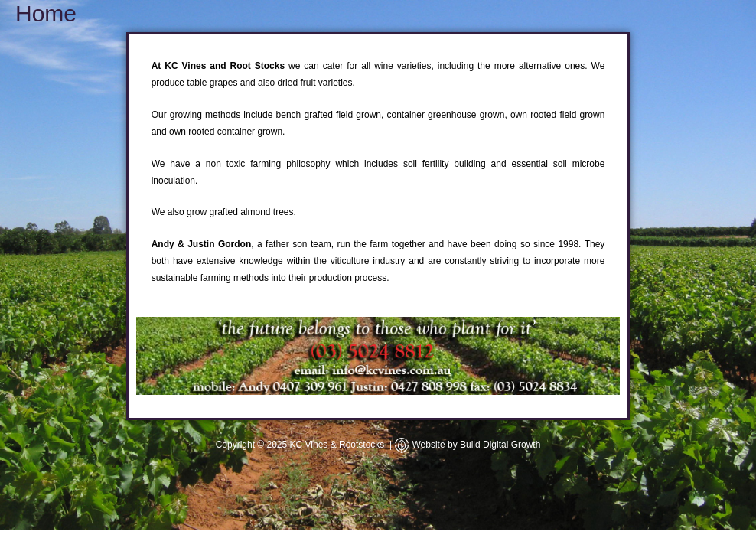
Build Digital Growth (500, 445)
